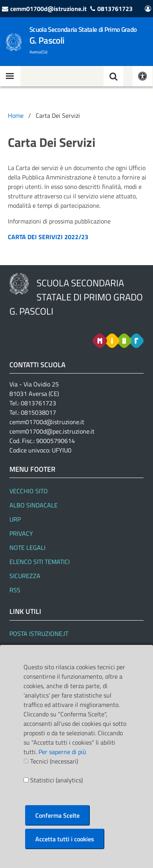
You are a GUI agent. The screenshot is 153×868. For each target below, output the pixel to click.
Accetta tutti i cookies (65, 839)
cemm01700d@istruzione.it (48, 9)
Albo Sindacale (34, 505)
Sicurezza (25, 576)
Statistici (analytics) (56, 780)
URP (15, 519)
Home (16, 115)
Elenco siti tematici (40, 562)
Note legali (27, 548)
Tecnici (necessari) (54, 761)
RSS (15, 590)
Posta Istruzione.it (39, 634)
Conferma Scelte (57, 815)
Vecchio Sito (29, 491)
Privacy (21, 533)
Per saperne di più (62, 752)
